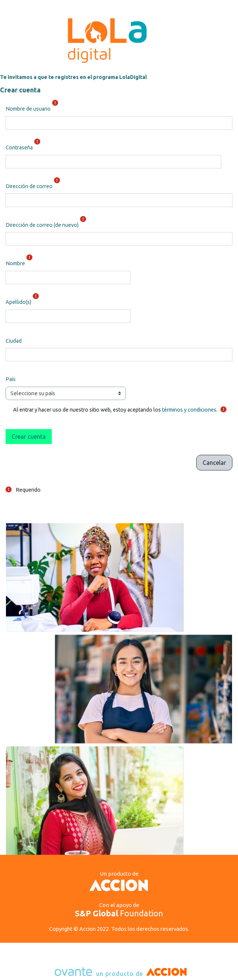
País (11, 379)
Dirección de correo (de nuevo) (42, 225)
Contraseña (19, 148)
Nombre (15, 263)
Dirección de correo (29, 186)
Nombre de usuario (28, 109)
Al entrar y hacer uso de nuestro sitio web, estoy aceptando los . (115, 410)
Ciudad (14, 341)
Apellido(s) (18, 302)
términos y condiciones (189, 410)
